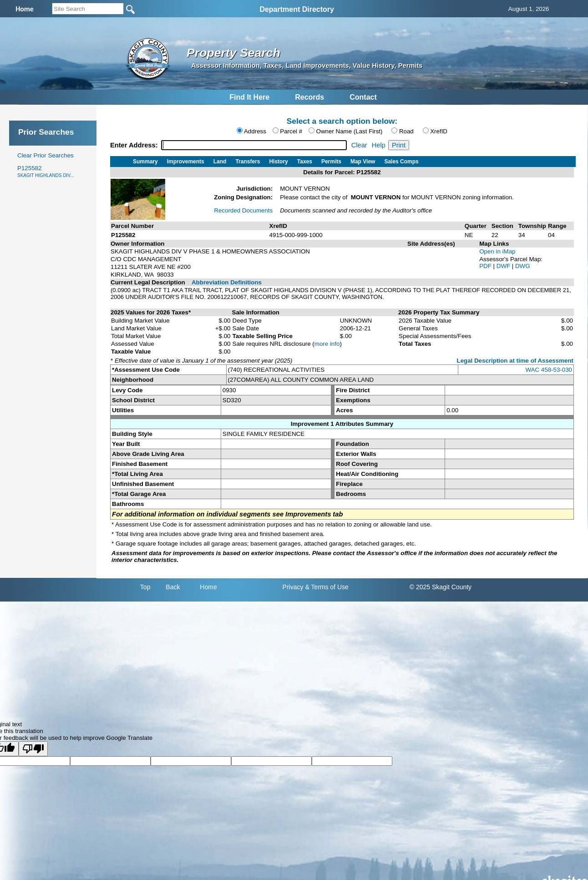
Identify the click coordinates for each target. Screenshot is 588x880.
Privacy (293, 587)
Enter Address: (135, 145)
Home (208, 587)
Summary (145, 162)
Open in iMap (497, 251)
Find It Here (249, 97)
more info (327, 344)
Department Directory (297, 9)
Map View (363, 162)
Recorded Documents (243, 210)
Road (406, 131)
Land (220, 162)
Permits (331, 162)
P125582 (46, 171)
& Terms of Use (327, 587)
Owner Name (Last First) (350, 131)
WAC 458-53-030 (549, 370)
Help (379, 145)
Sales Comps (401, 162)
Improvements (186, 162)
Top (145, 587)
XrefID (439, 131)
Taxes (305, 162)
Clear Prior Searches (46, 155)
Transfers (248, 162)
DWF (504, 266)
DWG (523, 266)
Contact (363, 97)
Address (255, 131)
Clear (359, 145)
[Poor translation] (33, 749)
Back (173, 587)
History (278, 162)
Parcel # (291, 131)
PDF (486, 266)
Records (309, 97)
